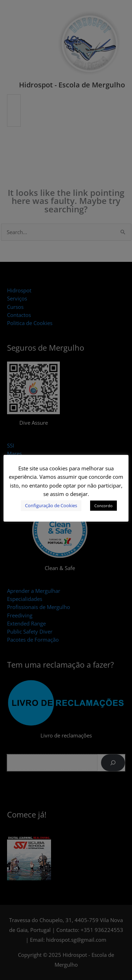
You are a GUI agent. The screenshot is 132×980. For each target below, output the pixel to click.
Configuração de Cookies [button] (51, 505)
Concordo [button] (103, 506)
